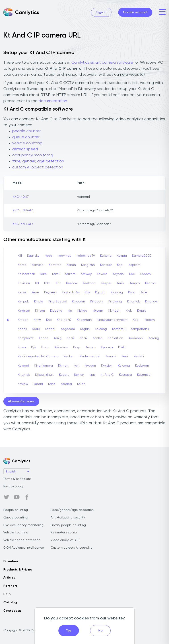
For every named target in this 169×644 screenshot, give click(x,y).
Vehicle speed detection (22, 540)
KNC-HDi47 (21, 197)
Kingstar (24, 311)
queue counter (26, 137)
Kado (48, 256)
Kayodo (118, 274)
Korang (154, 338)
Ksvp (77, 347)
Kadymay (64, 256)
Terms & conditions (17, 479)
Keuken (69, 357)
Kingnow (151, 302)
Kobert (64, 375)
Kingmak (133, 302)
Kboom (145, 274)
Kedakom (142, 366)
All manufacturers (21, 401)
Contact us (12, 611)
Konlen (98, 338)
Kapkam (135, 265)
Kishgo (82, 311)
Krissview (61, 347)
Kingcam (78, 302)
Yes (69, 631)
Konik (71, 338)
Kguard (100, 292)
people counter (26, 131)
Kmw (37, 320)
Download (11, 561)
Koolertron (115, 338)
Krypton (90, 366)
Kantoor (106, 265)
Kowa (22, 347)
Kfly (87, 292)
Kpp (92, 375)
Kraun (45, 347)
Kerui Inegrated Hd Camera (38, 357)
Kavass (102, 274)
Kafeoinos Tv (86, 256)
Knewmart (84, 320)
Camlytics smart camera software (102, 63)
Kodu (36, 329)
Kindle (39, 302)
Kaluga (122, 256)
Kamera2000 (142, 256)
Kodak (22, 329)
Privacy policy (13, 487)
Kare (44, 274)
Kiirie (144, 292)
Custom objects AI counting (72, 548)
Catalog (10, 602)
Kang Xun (88, 265)
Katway (86, 274)
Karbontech (26, 274)
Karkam (70, 274)
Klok (129, 311)
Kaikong (106, 256)
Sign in (101, 12)
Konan (44, 338)
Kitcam (98, 311)
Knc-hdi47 (64, 320)
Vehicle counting (16, 533)
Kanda (38, 384)
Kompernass (140, 329)
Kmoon (23, 320)
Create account (135, 12)
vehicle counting (27, 143)
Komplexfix (26, 338)
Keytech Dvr (71, 292)
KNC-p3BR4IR (23, 210)
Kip (70, 311)
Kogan (85, 329)
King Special (58, 302)
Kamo (22, 265)
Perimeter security (64, 533)
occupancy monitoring (33, 155)
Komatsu (119, 329)
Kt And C (107, 375)
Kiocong (56, 311)
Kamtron (55, 265)
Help (7, 594)
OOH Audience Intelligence (24, 548)
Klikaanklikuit (44, 375)
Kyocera (107, 347)
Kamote (38, 265)
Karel (56, 274)
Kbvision (24, 283)
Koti (76, 366)
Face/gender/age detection (72, 510)
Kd (37, 283)
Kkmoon (114, 311)
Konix (84, 338)
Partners (10, 586)
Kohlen (79, 375)
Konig (58, 338)
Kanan (71, 265)
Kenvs (22, 292)
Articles (9, 578)
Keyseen (50, 292)
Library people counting (68, 525)
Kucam (91, 347)
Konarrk (111, 357)
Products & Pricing (18, 570)
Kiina (132, 292)
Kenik (120, 283)
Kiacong (117, 292)
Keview (23, 384)
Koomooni (136, 338)
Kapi (120, 265)
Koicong (101, 329)
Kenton (150, 283)
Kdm (47, 283)
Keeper (106, 283)
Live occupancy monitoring (23, 525)
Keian (81, 384)
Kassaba (125, 375)
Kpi (33, 347)
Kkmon (63, 366)
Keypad (23, 366)
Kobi (136, 320)
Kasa (52, 384)
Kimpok (23, 302)
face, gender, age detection (38, 161)
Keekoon (89, 283)
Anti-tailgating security (68, 518)
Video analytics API (65, 540)
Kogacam (68, 329)
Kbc (132, 274)
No (100, 631)
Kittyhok (24, 375)
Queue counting (15, 518)
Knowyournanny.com (112, 320)
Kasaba (66, 384)
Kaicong (124, 366)
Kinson (40, 311)
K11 (20, 256)
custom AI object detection (38, 167)
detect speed (25, 149)
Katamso (144, 375)
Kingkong (115, 302)
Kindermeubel (90, 357)
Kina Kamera (44, 366)
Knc (49, 320)
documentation (53, 101)
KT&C (122, 347)
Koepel (50, 329)
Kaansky (33, 256)
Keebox (72, 283)
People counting (16, 510)
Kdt (58, 283)
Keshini (139, 357)
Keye (35, 292)
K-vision (107, 366)
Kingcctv (97, 302)
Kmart (142, 311)
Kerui (125, 357)
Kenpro (135, 283)
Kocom (150, 320)
